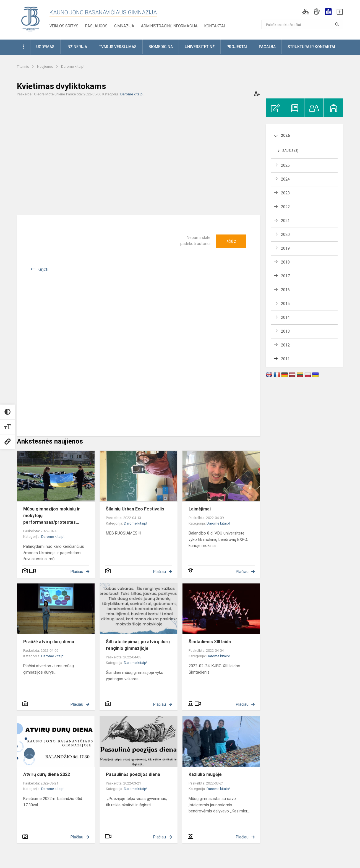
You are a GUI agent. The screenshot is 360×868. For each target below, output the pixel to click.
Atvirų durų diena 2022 (47, 774)
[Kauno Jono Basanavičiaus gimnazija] (30, 19)
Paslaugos (96, 26)
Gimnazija (124, 26)
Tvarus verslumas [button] (118, 47)
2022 (285, 207)
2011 (285, 359)
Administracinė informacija (169, 26)
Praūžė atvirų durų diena (49, 642)
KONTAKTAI (215, 26)
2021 (285, 221)
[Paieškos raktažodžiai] (302, 24)
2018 (285, 262)
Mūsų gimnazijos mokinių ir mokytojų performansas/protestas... (52, 516)
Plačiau (77, 572)
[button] (305, 12)
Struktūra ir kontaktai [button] (311, 47)
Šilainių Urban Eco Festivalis (135, 509)
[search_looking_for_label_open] (337, 24)
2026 (285, 135)
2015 (285, 304)
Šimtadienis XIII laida (210, 642)
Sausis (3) (290, 151)
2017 (285, 276)
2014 (285, 317)
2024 (285, 179)
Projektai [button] (237, 47)
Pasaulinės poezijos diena (133, 774)
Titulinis (23, 67)
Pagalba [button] (267, 47)
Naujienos (45, 67)
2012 (285, 345)
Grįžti (43, 269)
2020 (285, 234)
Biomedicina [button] (161, 47)
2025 (285, 165)
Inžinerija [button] (77, 47)
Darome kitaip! (73, 67)
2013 (285, 331)
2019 (285, 248)
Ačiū (231, 241)
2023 (285, 193)
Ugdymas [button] (45, 47)
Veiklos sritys (64, 26)
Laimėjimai (200, 509)
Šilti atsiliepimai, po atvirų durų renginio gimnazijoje (138, 645)
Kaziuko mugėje (205, 774)
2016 (285, 290)
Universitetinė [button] (200, 47)
